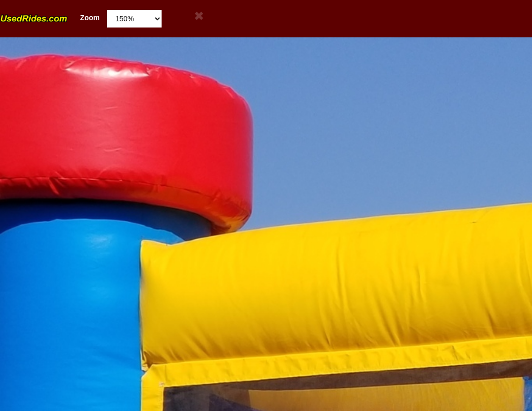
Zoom (50, 18)
